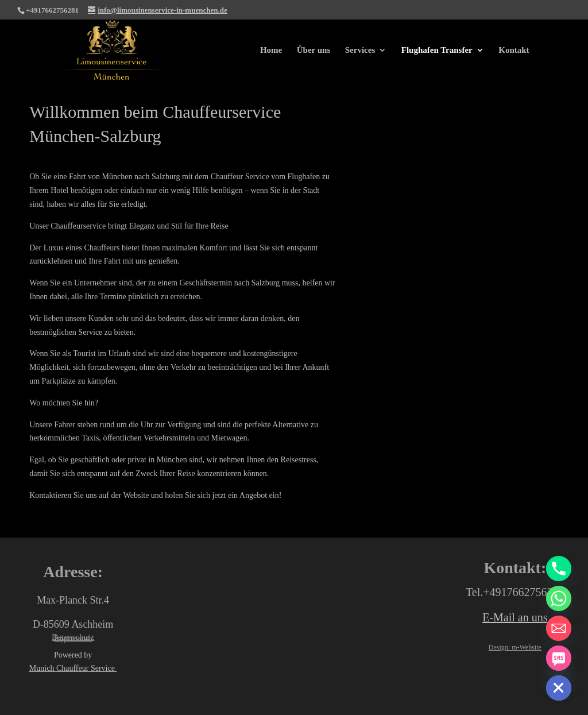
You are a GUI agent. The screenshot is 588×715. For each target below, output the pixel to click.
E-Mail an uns (515, 617)
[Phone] (559, 569)
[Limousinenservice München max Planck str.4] (294, 628)
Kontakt (514, 50)
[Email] (559, 628)
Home (271, 50)
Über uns (314, 50)
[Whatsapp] (559, 598)
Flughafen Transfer (437, 50)
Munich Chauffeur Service (73, 668)
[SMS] (559, 658)
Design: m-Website (515, 647)
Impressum (73, 638)
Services (360, 50)
